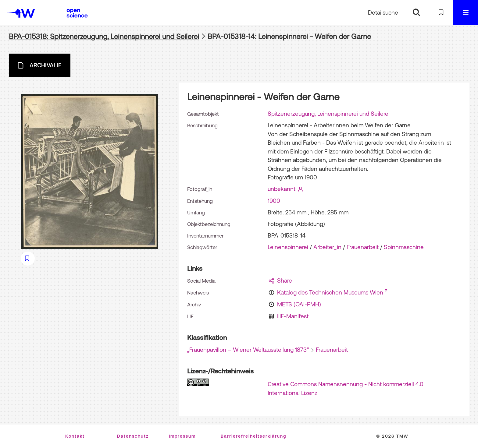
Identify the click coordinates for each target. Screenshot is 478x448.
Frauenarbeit (363, 247)
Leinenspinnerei (288, 247)
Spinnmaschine (404, 247)
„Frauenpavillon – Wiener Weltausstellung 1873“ (248, 350)
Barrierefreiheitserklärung (253, 436)
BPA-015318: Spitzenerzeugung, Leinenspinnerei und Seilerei (104, 36)
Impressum (182, 436)
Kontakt (75, 436)
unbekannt (282, 189)
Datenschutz (133, 436)
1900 (274, 201)
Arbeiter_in (327, 247)
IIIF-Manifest (293, 316)
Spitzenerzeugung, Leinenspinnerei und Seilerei (329, 114)
